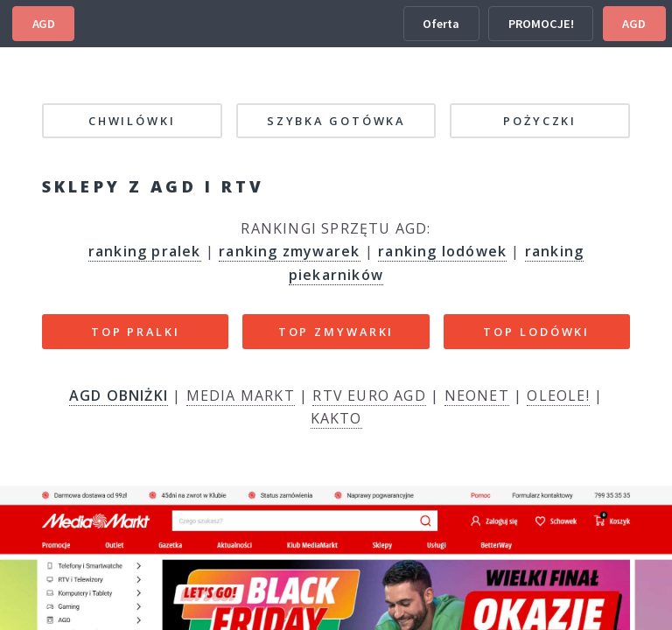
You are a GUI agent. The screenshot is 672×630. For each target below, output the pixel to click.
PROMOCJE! (541, 24)
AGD (44, 24)
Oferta (441, 24)
